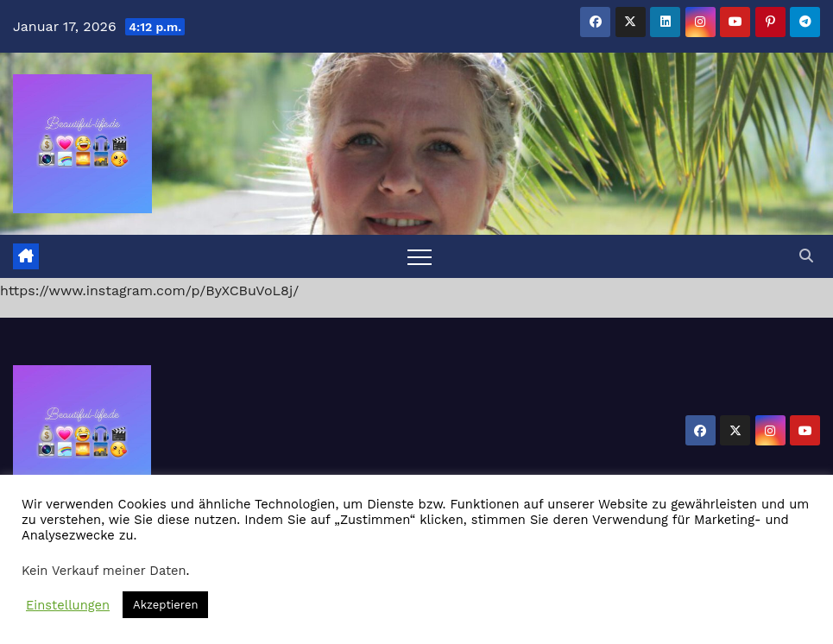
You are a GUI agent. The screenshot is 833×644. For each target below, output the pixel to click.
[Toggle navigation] (420, 256)
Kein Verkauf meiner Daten (104, 571)
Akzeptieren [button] (165, 605)
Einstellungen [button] (68, 605)
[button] (806, 256)
